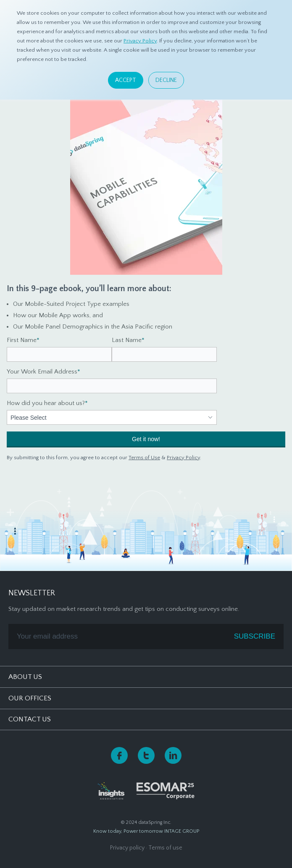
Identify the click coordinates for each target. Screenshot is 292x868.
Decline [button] (166, 80)
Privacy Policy (140, 41)
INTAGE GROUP (182, 831)
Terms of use (165, 848)
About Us (25, 677)
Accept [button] (126, 80)
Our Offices (30, 698)
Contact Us (30, 719)
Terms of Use (144, 458)
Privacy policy (127, 848)
